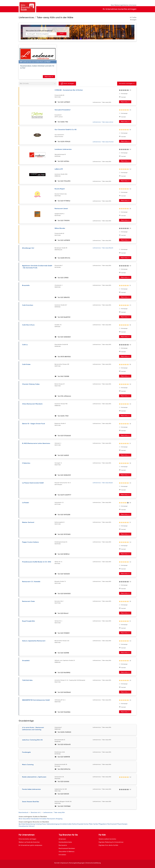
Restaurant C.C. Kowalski (31, 582)
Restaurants (51, 819)
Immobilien (43, 819)
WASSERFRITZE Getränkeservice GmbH (36, 700)
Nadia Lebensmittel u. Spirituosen (34, 777)
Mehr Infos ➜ (49, 77)
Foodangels (26, 752)
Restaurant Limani (61, 209)
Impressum (65, 863)
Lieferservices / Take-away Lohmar (103, 122)
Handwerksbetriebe (65, 842)
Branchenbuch (24, 812)
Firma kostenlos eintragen (27, 839)
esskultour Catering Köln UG (32, 740)
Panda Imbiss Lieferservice (31, 789)
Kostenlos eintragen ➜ (127, 83)
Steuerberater (23, 826)
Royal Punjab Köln (29, 621)
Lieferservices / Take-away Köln (54, 812)
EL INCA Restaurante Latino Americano (36, 443)
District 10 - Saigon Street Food (33, 424)
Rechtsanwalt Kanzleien (67, 848)
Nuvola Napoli (60, 189)
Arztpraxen (62, 839)
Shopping (59, 819)
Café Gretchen (28, 305)
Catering (38, 824)
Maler (91, 824)
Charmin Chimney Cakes (31, 384)
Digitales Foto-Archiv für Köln (108, 845)
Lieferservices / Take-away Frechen (103, 142)
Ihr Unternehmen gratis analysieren (30, 845)
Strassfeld (26, 661)
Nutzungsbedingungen (77, 863)
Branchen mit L (36, 812)
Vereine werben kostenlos (107, 839)
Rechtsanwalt (112, 824)
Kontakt (124, 97)
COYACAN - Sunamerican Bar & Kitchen (69, 90)
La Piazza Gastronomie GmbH (33, 483)
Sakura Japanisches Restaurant (34, 641)
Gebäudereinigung (53, 824)
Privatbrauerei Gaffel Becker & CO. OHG (37, 562)
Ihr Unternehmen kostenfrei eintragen (120, 9)
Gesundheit (27, 819)
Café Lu (25, 345)
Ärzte (20, 819)
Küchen (86, 824)
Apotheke (22, 824)
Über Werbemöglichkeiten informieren (124, 5)
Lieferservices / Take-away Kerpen (103, 483)
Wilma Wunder (60, 228)
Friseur (44, 824)
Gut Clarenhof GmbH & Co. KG (66, 130)
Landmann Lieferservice (63, 149)
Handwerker (35, 819)
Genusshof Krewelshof (62, 110)
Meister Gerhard (28, 522)
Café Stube (26, 364)
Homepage (124, 94)
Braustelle (26, 285)
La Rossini (25, 503)
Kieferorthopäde (78, 824)
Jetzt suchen (62, 34)
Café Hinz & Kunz (28, 325)
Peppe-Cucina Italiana (30, 542)
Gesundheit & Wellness (67, 851)
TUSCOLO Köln (27, 680)
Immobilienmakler (66, 824)
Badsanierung (30, 824)
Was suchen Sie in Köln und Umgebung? (39, 31)
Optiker (96, 824)
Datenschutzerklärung (93, 863)
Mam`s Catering (28, 765)
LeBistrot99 (59, 169)
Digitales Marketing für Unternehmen (111, 842)
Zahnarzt (32, 826)
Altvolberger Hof (28, 248)
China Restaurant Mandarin (32, 404)
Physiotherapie (122, 824)
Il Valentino (26, 463)
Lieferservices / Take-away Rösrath (103, 248)
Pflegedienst (103, 824)
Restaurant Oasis (28, 601)
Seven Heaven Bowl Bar (31, 802)
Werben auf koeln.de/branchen (29, 842)
